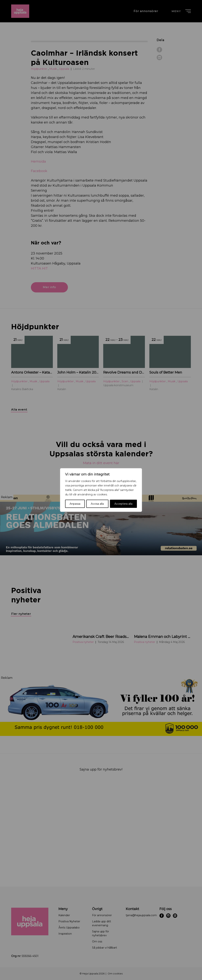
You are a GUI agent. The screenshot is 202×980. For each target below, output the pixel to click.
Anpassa (75, 504)
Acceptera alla (123, 504)
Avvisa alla (97, 504)
